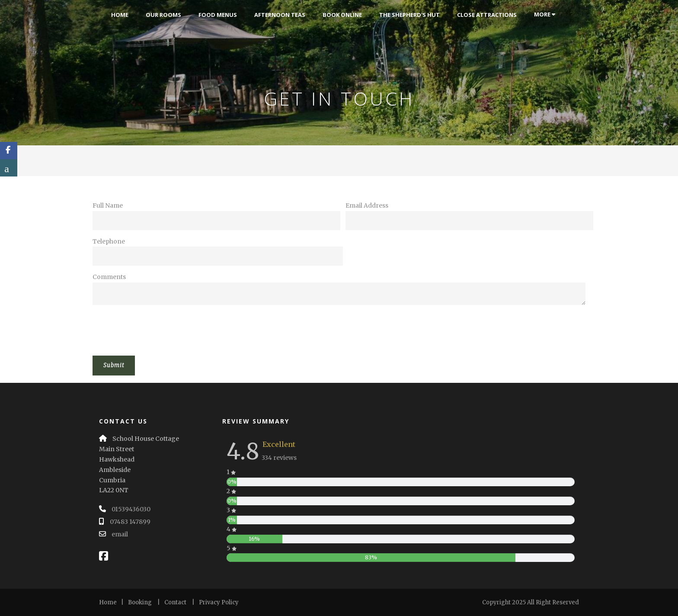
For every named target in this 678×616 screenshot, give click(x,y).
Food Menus (218, 15)
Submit (114, 365)
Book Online (342, 15)
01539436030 (131, 509)
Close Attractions (487, 15)
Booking (140, 602)
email (120, 534)
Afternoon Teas (280, 15)
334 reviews (279, 458)
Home (120, 15)
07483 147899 (130, 522)
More (545, 14)
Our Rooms (163, 15)
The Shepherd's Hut (409, 15)
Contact (175, 602)
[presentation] (158, 328)
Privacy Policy (219, 602)
